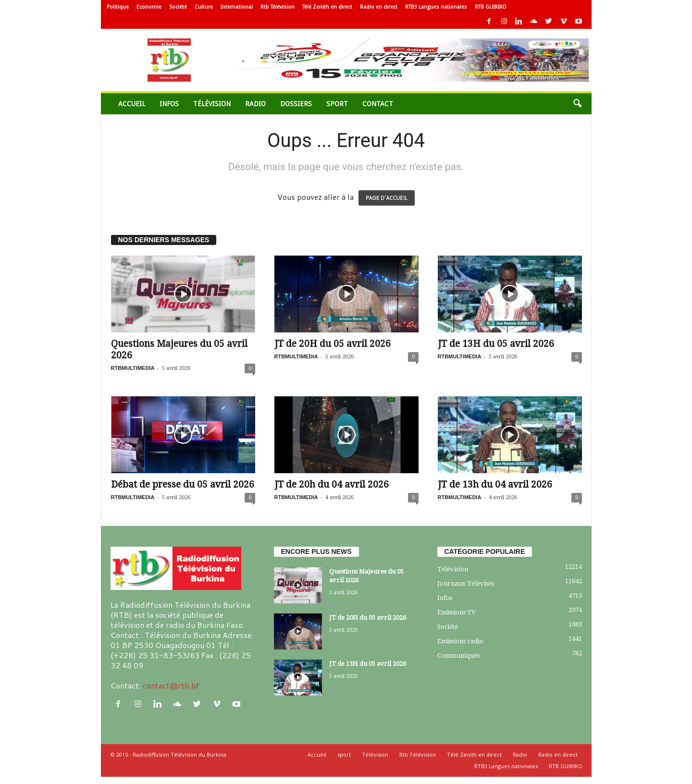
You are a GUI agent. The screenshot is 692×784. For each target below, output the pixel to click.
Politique (118, 7)
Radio (255, 104)
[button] (577, 104)
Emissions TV (457, 612)
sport (337, 104)
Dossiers (296, 104)
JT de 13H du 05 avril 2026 (496, 344)
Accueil (132, 104)
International (237, 7)
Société (178, 7)
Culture (204, 7)
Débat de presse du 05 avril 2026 (183, 484)
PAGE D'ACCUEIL (387, 198)
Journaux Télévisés (466, 583)
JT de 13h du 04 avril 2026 (495, 484)
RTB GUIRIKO (491, 7)
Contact (378, 104)
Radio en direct (379, 7)
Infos (169, 104)
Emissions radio (460, 641)
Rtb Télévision (278, 7)
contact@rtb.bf (171, 685)
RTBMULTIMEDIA (133, 368)
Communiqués (458, 655)
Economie (149, 7)
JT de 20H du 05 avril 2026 (333, 344)
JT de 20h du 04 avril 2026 (332, 484)
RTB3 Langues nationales (436, 7)
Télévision (212, 104)
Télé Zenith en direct (327, 7)
